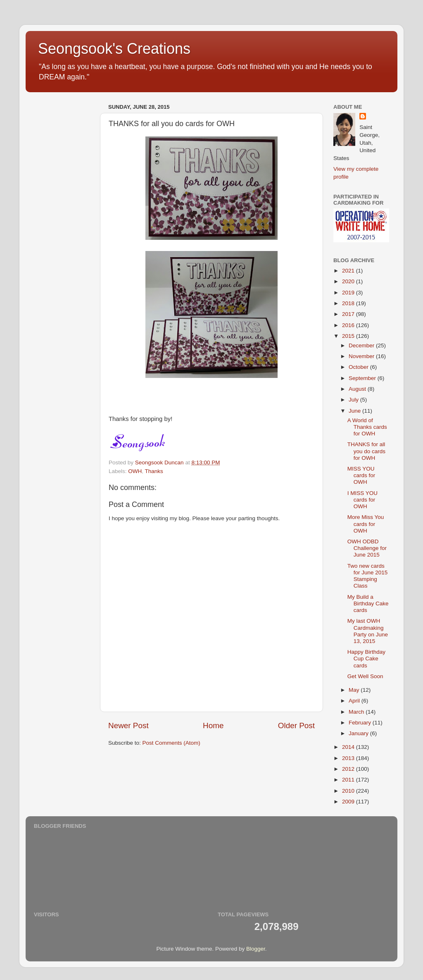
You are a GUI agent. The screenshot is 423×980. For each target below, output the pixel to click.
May (355, 690)
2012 (349, 769)
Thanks (154, 471)
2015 (349, 336)
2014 (349, 747)
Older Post (296, 725)
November (362, 356)
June (355, 411)
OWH (135, 471)
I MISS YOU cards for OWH (362, 500)
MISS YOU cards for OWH (361, 475)
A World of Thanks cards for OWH (367, 427)
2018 (349, 303)
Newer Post (128, 725)
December (362, 345)
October (359, 367)
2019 (349, 293)
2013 (349, 758)
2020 (349, 281)
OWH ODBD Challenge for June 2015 (367, 548)
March (357, 712)
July (354, 400)
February (361, 723)
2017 (349, 314)
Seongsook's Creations (114, 49)
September (363, 378)
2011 (349, 780)
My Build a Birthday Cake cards (368, 604)
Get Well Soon (365, 676)
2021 (349, 271)
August (358, 389)
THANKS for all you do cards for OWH (366, 451)
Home (213, 725)
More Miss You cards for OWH (366, 524)
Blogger (256, 949)
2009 (349, 802)
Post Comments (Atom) (171, 743)
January (359, 733)
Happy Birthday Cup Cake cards (366, 659)
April (355, 701)
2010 (349, 791)
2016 (349, 325)
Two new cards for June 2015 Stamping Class (368, 576)
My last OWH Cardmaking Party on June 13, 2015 (368, 631)
